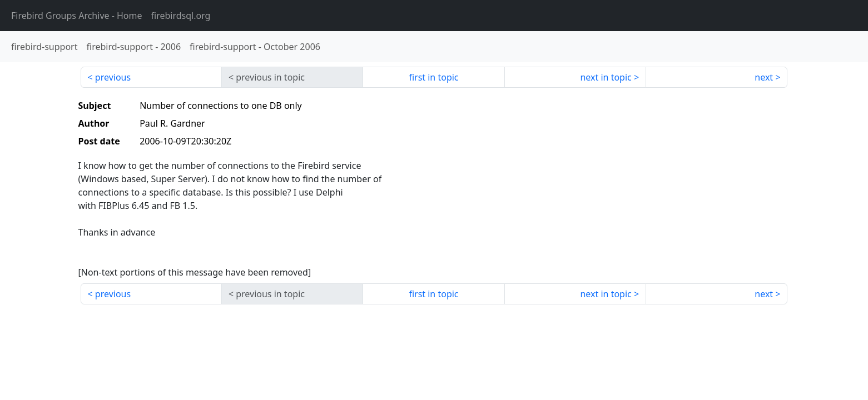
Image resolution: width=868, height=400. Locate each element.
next (764, 77)
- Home (77, 16)
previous (113, 77)
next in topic (606, 77)
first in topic (433, 77)
